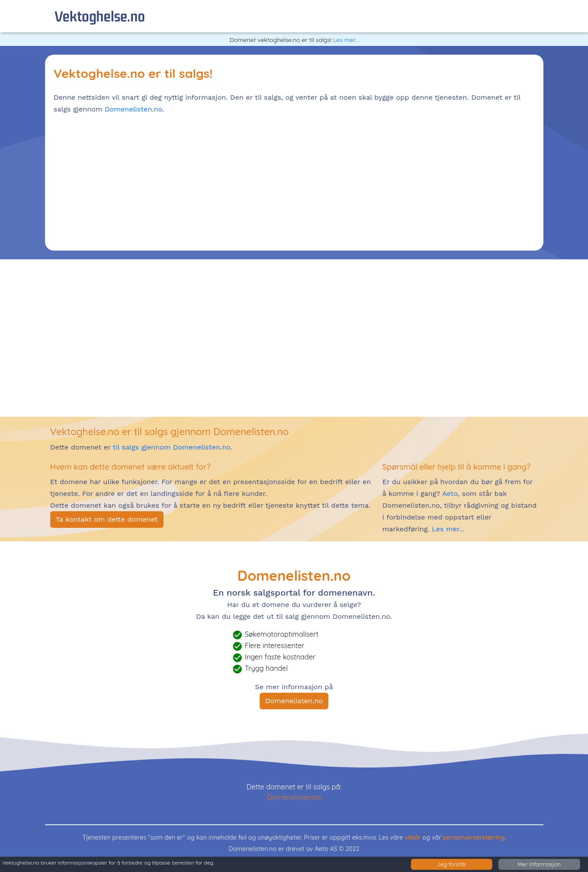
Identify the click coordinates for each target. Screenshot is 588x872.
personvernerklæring (474, 837)
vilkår (413, 837)
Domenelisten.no (133, 109)
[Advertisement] (294, 181)
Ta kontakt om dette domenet (107, 519)
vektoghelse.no (100, 16)
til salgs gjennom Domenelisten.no (172, 447)
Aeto (449, 494)
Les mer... (346, 40)
